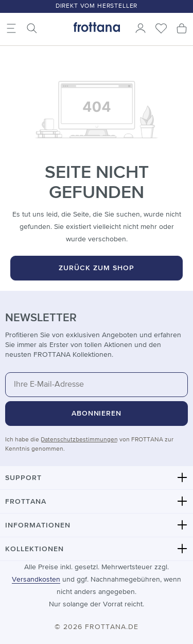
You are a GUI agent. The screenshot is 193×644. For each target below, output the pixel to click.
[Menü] (11, 28)
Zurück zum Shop (97, 268)
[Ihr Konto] (141, 28)
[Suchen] (32, 28)
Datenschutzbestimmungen (79, 440)
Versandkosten (36, 580)
